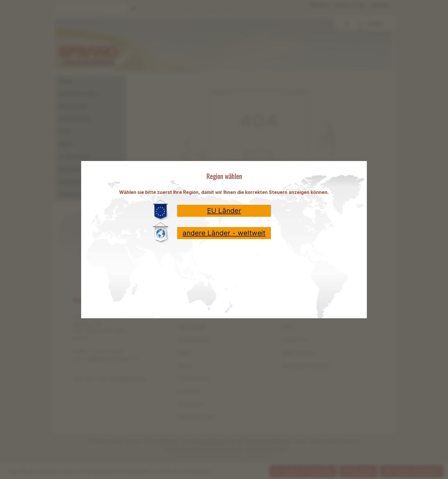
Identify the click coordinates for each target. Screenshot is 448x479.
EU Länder (224, 211)
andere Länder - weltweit (224, 233)
